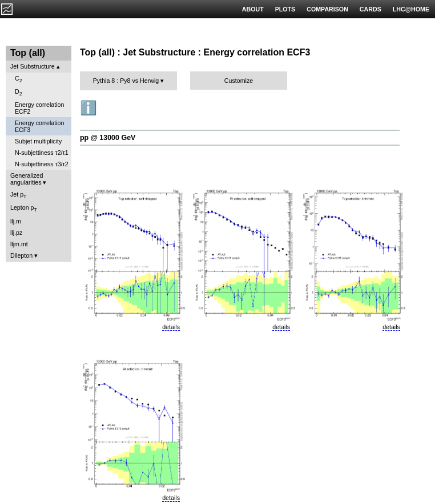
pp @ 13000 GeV (108, 138)
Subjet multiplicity (38, 141)
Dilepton (21, 255)
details (171, 327)
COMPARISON (327, 9)
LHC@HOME (411, 9)
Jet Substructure (33, 66)
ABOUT (253, 9)
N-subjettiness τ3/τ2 (42, 164)
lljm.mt (19, 244)
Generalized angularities (27, 179)
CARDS (370, 9)
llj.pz (16, 233)
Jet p (19, 195)
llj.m (16, 221)
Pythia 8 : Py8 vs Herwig (126, 81)
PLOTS (285, 9)
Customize (239, 81)
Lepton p (24, 208)
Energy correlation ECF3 (39, 126)
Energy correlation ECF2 (39, 108)
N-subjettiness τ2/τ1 (42, 153)
